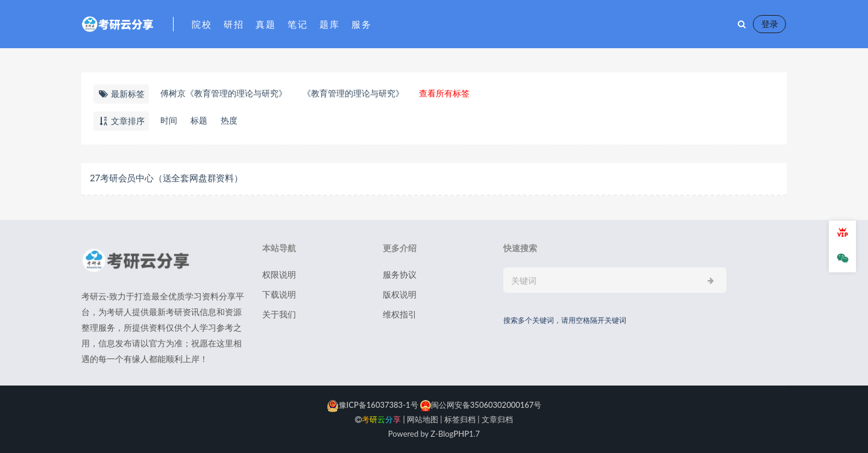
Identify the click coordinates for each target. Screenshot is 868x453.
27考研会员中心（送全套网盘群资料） (166, 178)
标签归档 (460, 419)
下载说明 (279, 294)
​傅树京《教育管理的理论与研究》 (224, 93)
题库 (329, 24)
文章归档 (497, 419)
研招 (234, 24)
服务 (361, 24)
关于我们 (279, 314)
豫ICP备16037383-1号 (373, 405)
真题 (266, 24)
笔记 (297, 24)
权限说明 (279, 274)
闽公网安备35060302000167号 (480, 405)
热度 (229, 120)
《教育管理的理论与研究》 (353, 93)
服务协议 (400, 274)
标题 (199, 120)
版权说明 (400, 294)
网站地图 (423, 419)
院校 (202, 24)
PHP (461, 434)
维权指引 (400, 314)
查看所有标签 (444, 93)
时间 (169, 120)
